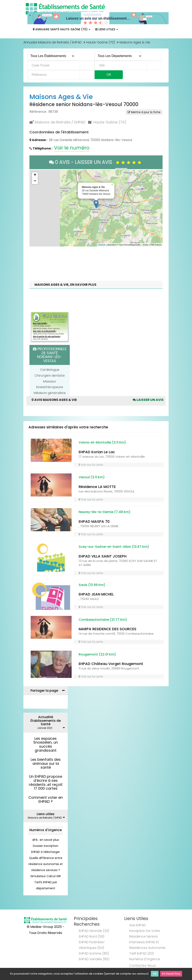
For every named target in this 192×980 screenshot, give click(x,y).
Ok (155, 974)
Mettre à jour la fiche (144, 112)
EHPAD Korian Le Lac (97, 452)
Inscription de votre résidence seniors (145, 934)
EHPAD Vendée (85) (94, 959)
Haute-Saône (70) (101, 42)
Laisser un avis (148, 400)
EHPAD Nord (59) (92, 936)
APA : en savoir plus (46, 840)
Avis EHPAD (138, 925)
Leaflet (102, 245)
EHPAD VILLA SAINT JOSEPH (103, 556)
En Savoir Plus (171, 974)
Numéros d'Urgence (46, 830)
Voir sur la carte (91, 465)
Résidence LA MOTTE (97, 487)
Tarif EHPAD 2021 (142, 953)
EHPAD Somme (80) (94, 953)
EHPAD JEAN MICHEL (96, 594)
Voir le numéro (72, 148)
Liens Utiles (107, 29)
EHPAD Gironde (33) (94, 931)
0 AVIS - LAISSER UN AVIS (96, 162)
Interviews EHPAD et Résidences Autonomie (147, 945)
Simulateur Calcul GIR (46, 876)
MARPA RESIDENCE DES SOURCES (107, 629)
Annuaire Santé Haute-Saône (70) (62, 29)
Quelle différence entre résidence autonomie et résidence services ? (46, 864)
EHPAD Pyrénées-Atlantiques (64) (92, 945)
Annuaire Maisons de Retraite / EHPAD (53, 42)
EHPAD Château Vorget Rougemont (111, 664)
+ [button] (35, 175)
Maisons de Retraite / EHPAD (60, 122)
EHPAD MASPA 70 (94, 521)
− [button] (35, 181)
